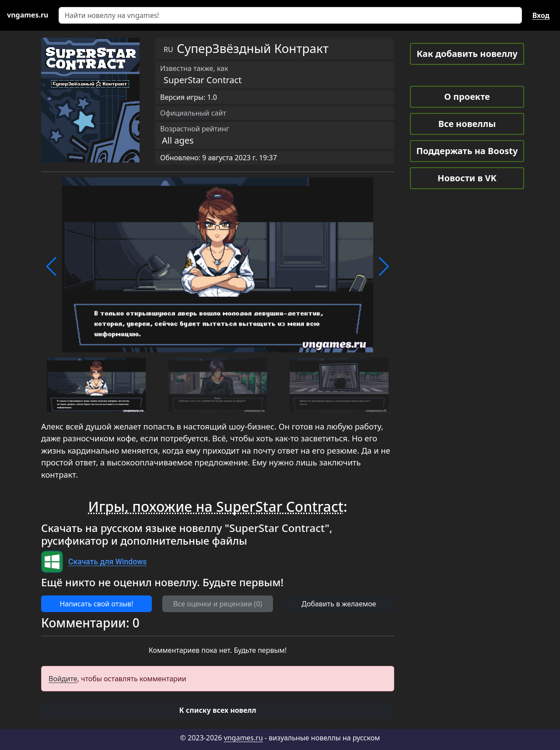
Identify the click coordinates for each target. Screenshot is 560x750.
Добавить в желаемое (339, 604)
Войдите (63, 679)
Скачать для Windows (107, 562)
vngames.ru (243, 738)
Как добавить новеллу (467, 54)
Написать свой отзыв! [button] (97, 604)
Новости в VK (467, 178)
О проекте (467, 97)
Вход (541, 15)
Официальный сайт (193, 113)
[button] (51, 267)
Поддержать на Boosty (467, 151)
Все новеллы (467, 124)
